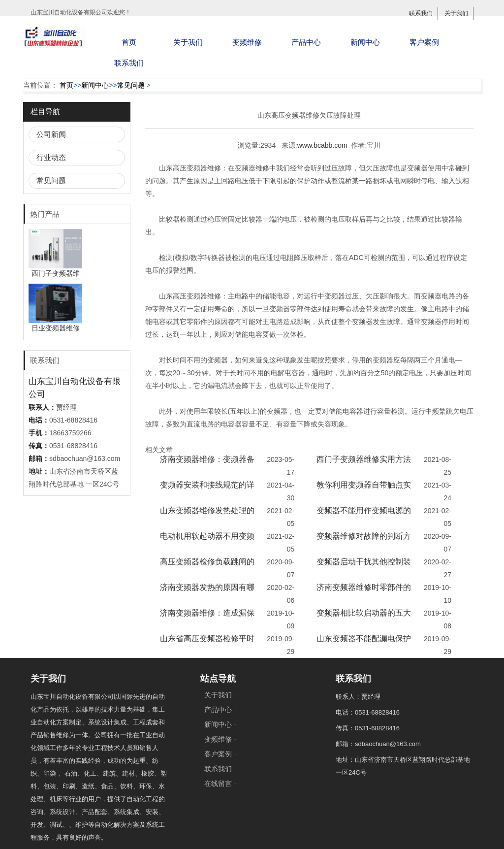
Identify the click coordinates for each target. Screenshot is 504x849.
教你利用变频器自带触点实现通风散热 (364, 491)
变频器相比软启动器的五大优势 (364, 619)
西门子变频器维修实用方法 (364, 459)
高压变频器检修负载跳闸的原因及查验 (207, 568)
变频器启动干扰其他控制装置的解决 (364, 568)
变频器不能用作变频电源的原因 (364, 517)
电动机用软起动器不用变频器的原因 (207, 542)
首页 (129, 42)
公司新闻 (51, 134)
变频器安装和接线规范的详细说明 (207, 491)
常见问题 (131, 85)
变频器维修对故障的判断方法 (364, 542)
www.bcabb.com (322, 145)
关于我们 (456, 13)
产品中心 (306, 42)
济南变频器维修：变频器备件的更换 (207, 466)
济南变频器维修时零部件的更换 (364, 594)
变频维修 (247, 42)
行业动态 (51, 157)
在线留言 (218, 784)
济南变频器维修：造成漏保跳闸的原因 (207, 619)
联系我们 (421, 13)
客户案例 (424, 42)
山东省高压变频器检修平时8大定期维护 (207, 645)
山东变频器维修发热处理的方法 (207, 517)
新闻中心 (365, 42)
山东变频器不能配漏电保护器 (364, 645)
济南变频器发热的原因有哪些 (207, 594)
